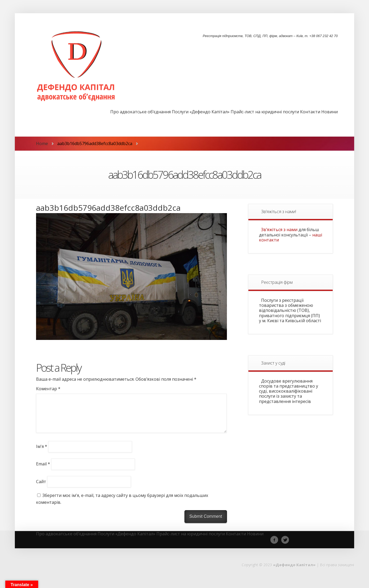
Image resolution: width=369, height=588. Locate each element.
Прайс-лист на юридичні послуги (265, 112)
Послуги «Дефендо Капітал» (201, 112)
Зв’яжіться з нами (279, 230)
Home (42, 143)
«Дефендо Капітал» (294, 571)
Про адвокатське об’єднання (140, 112)
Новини (330, 112)
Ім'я (42, 453)
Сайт (41, 488)
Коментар (48, 389)
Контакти (310, 112)
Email (43, 470)
